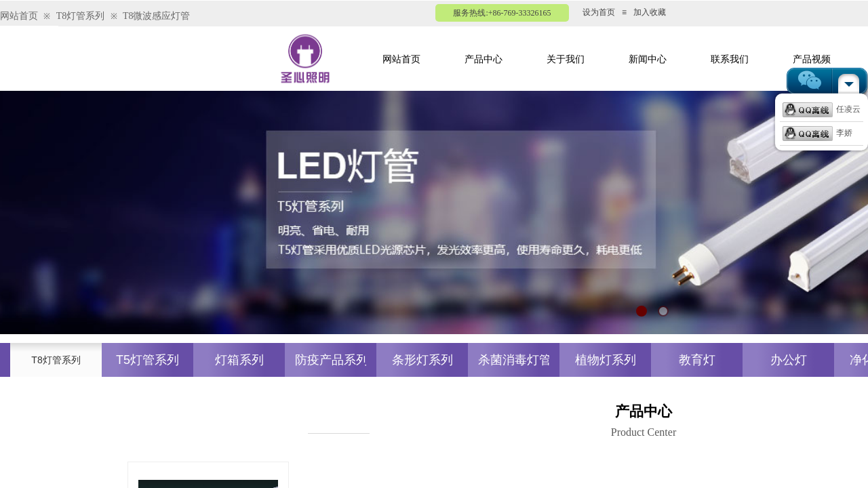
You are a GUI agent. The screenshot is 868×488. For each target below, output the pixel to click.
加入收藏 (650, 12)
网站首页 (19, 16)
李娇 (817, 133)
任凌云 (822, 109)
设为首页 (599, 12)
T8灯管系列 (81, 16)
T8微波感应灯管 (157, 16)
